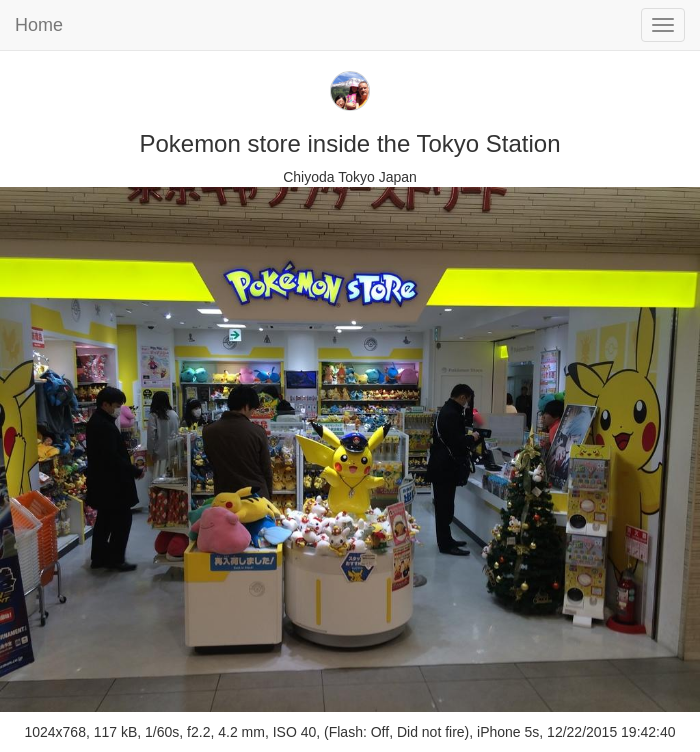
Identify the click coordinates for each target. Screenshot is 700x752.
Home (39, 25)
